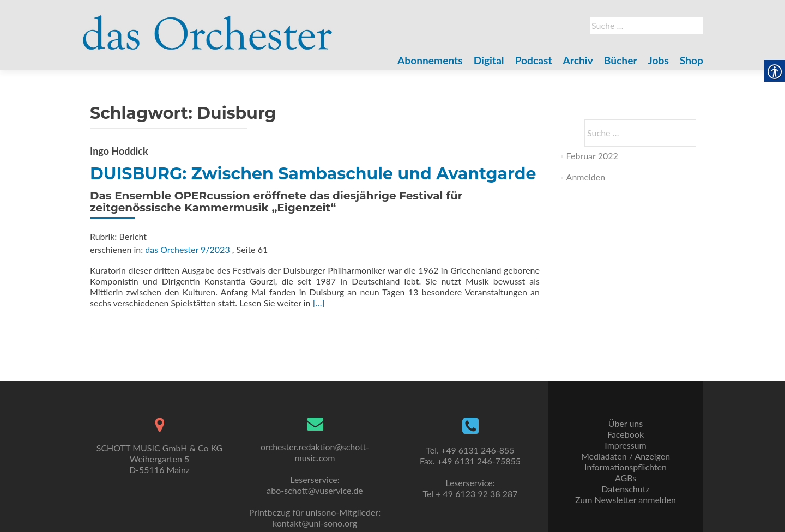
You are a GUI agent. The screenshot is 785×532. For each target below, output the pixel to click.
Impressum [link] (625, 445)
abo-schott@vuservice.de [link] (315, 490)
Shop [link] (692, 60)
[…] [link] (319, 303)
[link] (208, 26)
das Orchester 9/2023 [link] (187, 249)
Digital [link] (489, 60)
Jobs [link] (659, 60)
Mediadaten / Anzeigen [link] (626, 456)
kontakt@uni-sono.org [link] (315, 523)
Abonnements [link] (430, 60)
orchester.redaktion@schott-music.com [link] (315, 452)
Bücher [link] (621, 60)
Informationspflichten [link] (626, 467)
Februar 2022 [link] (592, 156)
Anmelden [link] (586, 177)
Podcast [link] (534, 60)
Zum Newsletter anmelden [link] (626, 500)
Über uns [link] (626, 423)
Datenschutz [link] (625, 489)
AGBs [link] (626, 478)
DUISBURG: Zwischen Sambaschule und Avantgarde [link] (313, 174)
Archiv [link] (578, 60)
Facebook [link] (626, 434)
